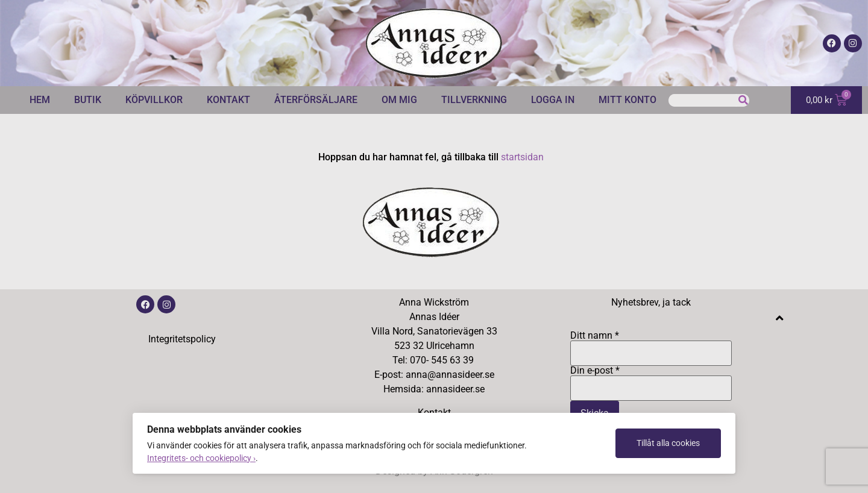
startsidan (522, 157)
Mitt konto (627, 100)
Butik (88, 100)
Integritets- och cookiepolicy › (201, 458)
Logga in (553, 100)
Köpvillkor (154, 100)
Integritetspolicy (182, 339)
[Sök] (743, 100)
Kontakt (228, 100)
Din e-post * (651, 380)
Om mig (399, 100)
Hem (40, 100)
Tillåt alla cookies (668, 443)
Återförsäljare (316, 100)
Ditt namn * (651, 345)
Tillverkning (474, 100)
